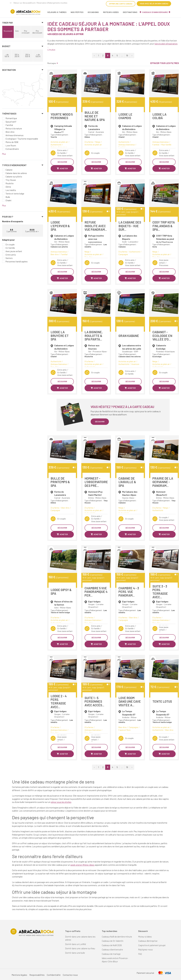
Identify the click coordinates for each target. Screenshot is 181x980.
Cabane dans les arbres (16, 173)
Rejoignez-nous (146, 950)
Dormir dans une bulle (75, 953)
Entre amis (11, 255)
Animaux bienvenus (14, 135)
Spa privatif (11, 122)
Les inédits (11, 190)
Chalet (8, 200)
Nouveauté (8, 31)
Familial (9, 125)
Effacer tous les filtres (165, 63)
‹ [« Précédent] (94, 55)
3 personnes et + (32, 231)
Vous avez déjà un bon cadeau (154, 4)
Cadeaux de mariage (111, 954)
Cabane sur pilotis (14, 177)
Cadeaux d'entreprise (148, 941)
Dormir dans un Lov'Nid (76, 944)
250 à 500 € (28, 56)
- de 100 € (7, 56)
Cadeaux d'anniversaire (155, 12)
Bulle (8, 197)
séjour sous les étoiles (61, 802)
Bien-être (10, 132)
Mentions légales (19, 975)
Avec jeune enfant (14, 251)
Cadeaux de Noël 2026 (112, 945)
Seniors (9, 258)
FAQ (140, 954)
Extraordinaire (12, 149)
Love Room (11, 145)
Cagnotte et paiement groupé (152, 945)
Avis (17, 31)
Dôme (8, 187)
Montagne (53, 63)
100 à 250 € (17, 56)
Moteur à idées (111, 12)
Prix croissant (26, 32)
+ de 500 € (38, 56)
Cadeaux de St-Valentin (113, 941)
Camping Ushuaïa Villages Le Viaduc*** (63, 129)
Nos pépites (77, 12)
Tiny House (11, 180)
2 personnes (12, 231)
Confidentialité (54, 975)
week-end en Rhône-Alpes (82, 865)
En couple (10, 244)
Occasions (93, 12)
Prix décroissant (37, 32)
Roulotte (10, 183)
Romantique (11, 118)
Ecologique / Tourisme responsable (22, 139)
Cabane (9, 170)
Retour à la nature (14, 128)
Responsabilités (37, 975)
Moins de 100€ (12, 142)
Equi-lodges (94, 602)
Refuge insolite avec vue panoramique (96, 239)
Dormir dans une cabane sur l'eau (80, 948)
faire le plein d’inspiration (166, 44)
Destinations (130, 12)
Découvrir (62, 162)
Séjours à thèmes (57, 12)
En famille (10, 248)
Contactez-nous (70, 975)
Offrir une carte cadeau (121, 4)
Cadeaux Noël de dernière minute (117, 937)
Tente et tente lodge (15, 194)
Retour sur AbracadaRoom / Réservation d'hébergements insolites (40, 3)
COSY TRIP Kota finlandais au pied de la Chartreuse (165, 239)
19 (127, 55)
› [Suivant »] (132, 55)
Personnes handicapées (17, 261)
